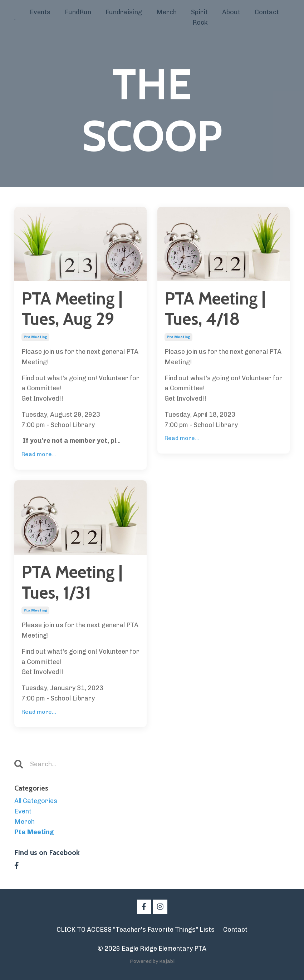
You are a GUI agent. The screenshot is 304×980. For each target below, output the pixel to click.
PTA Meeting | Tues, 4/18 (215, 309)
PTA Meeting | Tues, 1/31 (72, 582)
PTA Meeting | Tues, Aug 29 (72, 309)
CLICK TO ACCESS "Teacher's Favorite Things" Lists (136, 930)
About (231, 12)
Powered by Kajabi (152, 961)
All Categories (36, 801)
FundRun (78, 12)
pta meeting (35, 337)
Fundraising (124, 12)
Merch (166, 12)
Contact (267, 12)
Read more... (39, 454)
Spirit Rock (199, 17)
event (23, 811)
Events (40, 12)
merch (24, 822)
